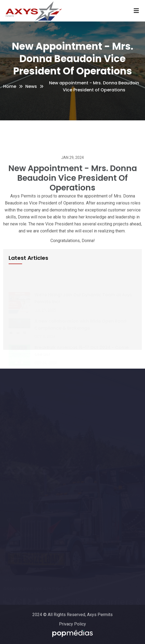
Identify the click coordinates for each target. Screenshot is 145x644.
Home (10, 86)
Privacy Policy (72, 624)
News (31, 86)
